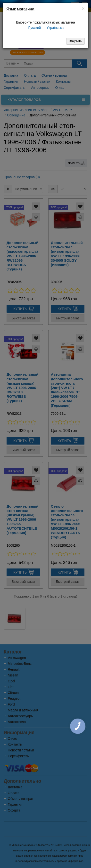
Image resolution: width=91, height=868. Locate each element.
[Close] (83, 8)
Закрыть (75, 41)
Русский (34, 28)
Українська (55, 28)
